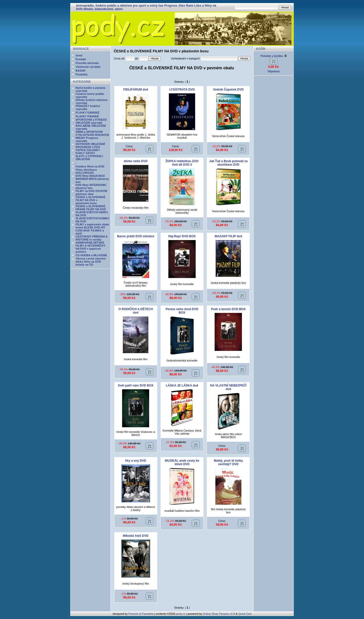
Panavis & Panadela (141, 614)
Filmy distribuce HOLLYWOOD (86, 171)
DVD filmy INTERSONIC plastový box (91, 186)
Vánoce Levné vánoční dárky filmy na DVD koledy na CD (91, 262)
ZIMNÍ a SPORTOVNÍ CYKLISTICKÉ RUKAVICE (92, 133)
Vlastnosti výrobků (88, 67)
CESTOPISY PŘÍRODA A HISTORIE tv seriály (92, 238)
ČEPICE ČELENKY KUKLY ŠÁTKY (88, 152)
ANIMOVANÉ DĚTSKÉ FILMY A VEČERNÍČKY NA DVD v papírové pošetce (90, 247)
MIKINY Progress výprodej (87, 139)
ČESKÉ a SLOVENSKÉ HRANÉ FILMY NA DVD (91, 208)
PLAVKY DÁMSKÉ (87, 113)
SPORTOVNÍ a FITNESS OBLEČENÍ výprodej (91, 121)
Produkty (82, 74)
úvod (79, 55)
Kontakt (81, 59)
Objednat (274, 71)
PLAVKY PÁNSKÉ (87, 116)
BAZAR (81, 71)
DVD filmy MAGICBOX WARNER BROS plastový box (92, 179)
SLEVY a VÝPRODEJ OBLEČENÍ (89, 158)
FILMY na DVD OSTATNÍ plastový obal (91, 193)
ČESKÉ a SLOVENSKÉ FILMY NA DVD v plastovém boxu (90, 200)
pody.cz (181, 614)
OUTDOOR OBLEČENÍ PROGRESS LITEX (90, 145)
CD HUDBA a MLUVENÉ (91, 255)
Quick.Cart (245, 614)
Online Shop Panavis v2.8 (219, 614)
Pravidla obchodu (87, 63)
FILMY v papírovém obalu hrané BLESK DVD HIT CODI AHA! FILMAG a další (92, 229)
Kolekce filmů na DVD (90, 166)
